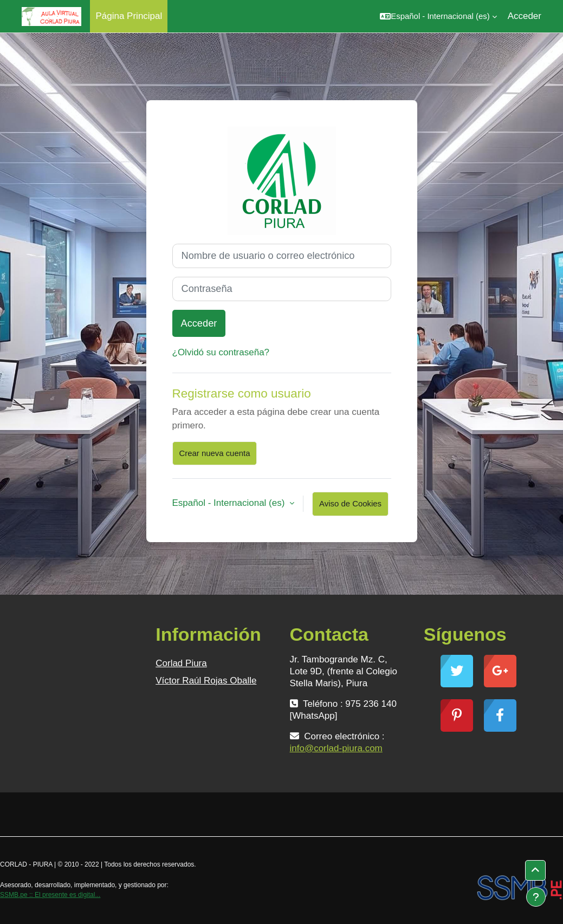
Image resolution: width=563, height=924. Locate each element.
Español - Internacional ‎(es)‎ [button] (230, 503)
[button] (438, 16)
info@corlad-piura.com (336, 748)
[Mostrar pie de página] (536, 897)
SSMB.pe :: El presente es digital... (50, 895)
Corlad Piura (181, 663)
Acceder (525, 16)
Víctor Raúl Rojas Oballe (206, 681)
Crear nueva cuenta (215, 453)
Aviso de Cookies (350, 503)
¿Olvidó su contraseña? (221, 352)
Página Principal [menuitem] (129, 16)
